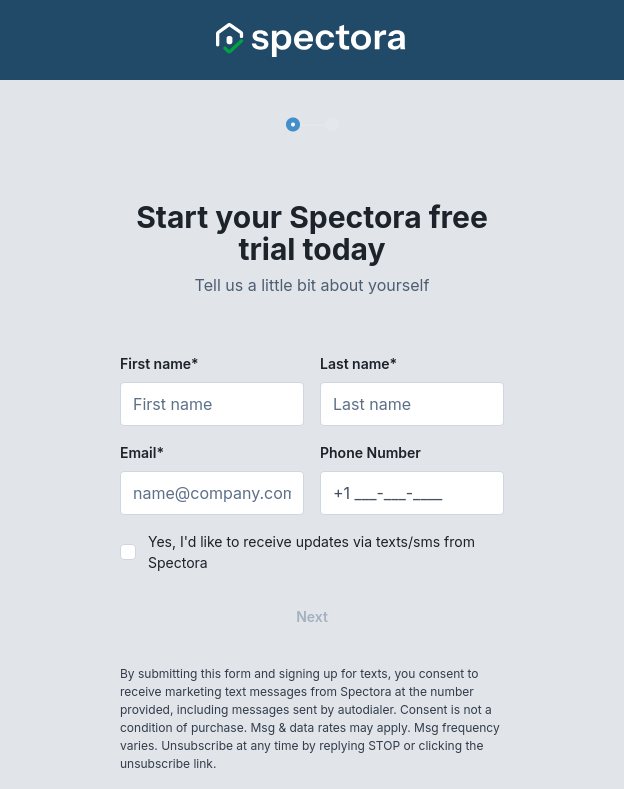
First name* (159, 363)
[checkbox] (128, 552)
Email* (142, 452)
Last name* (358, 363)
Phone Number (370, 452)
